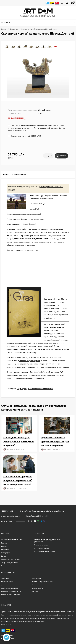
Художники (5, 578)
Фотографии (6, 553)
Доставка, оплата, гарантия (10, 585)
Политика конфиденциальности (43, 582)
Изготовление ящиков (42, 548)
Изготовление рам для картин (44, 551)
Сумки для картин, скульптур (11, 591)
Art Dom (10, 449)
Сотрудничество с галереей (11, 595)
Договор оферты (37, 588)
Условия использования (40, 585)
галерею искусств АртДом (30, 361)
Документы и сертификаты (11, 559)
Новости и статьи (7, 582)
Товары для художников (9, 563)
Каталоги (4, 556)
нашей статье (49, 318)
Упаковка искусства (41, 545)
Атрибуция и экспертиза (10, 588)
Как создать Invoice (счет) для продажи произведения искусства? (19, 441)
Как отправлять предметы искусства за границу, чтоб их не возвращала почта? (18, 480)
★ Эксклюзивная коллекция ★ (40, 389)
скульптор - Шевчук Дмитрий (24, 224)
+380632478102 (7, 511)
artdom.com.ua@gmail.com (11, 516)
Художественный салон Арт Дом (20, 372)
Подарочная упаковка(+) (24, 136)
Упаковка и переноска (9, 566)
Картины (4, 543)
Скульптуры (14, 29)
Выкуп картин (36, 578)
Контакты (35, 591)
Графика (4, 546)
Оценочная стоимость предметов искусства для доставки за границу (55, 441)
